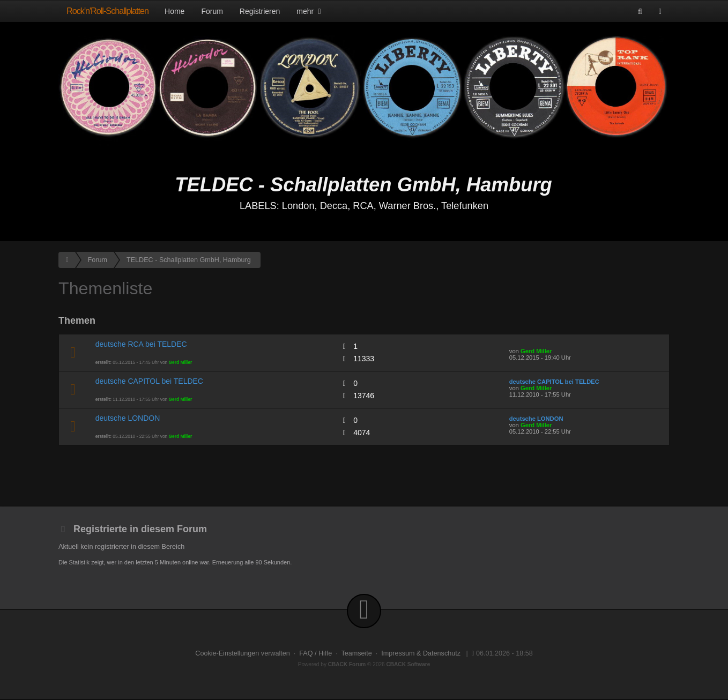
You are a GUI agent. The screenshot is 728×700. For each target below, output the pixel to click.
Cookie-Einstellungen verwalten (242, 653)
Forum (212, 11)
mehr (310, 11)
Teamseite (356, 653)
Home (174, 11)
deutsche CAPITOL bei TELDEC (149, 381)
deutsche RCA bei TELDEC (141, 344)
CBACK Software (408, 664)
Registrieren (260, 11)
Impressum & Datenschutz (421, 653)
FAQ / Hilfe (315, 653)
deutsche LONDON (128, 418)
